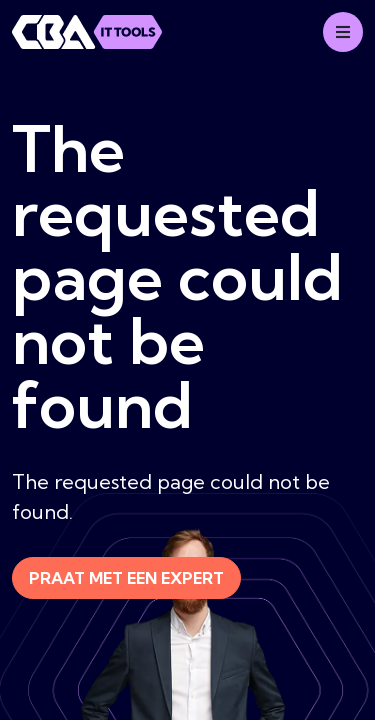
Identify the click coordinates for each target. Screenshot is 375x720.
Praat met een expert (126, 578)
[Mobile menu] (343, 32)
